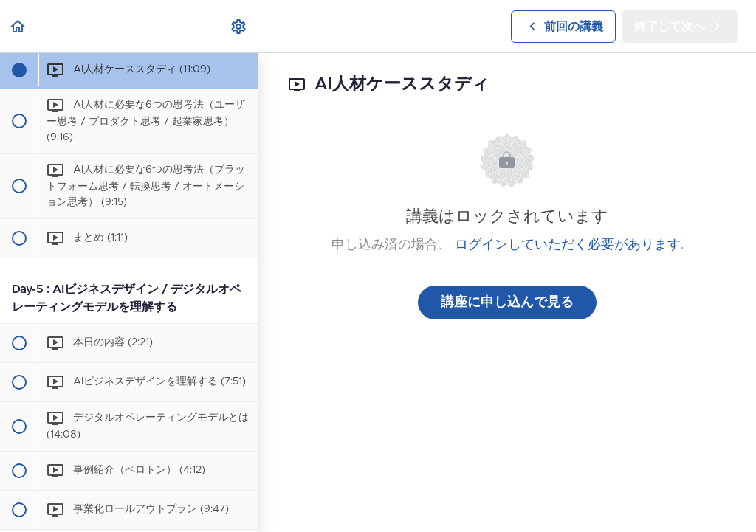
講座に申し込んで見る (507, 303)
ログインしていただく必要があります (568, 245)
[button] (18, 26)
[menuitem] (239, 26)
